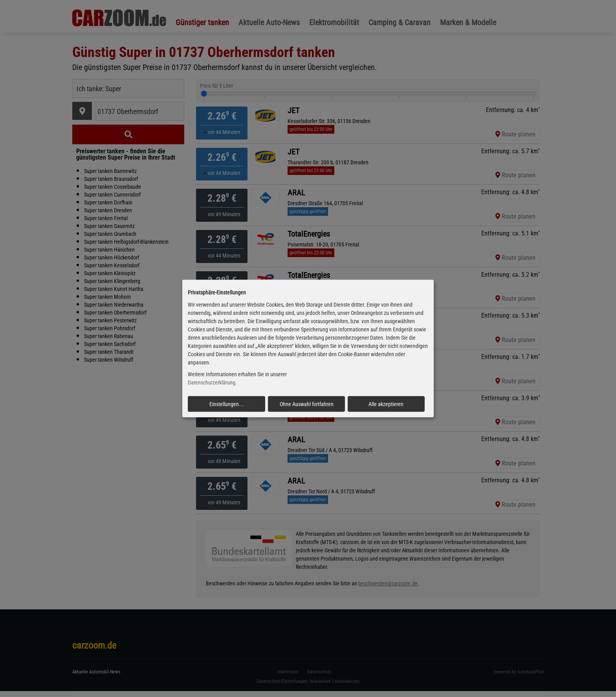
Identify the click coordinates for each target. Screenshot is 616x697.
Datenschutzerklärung (212, 383)
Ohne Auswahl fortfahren (307, 404)
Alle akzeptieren (386, 404)
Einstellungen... (226, 404)
